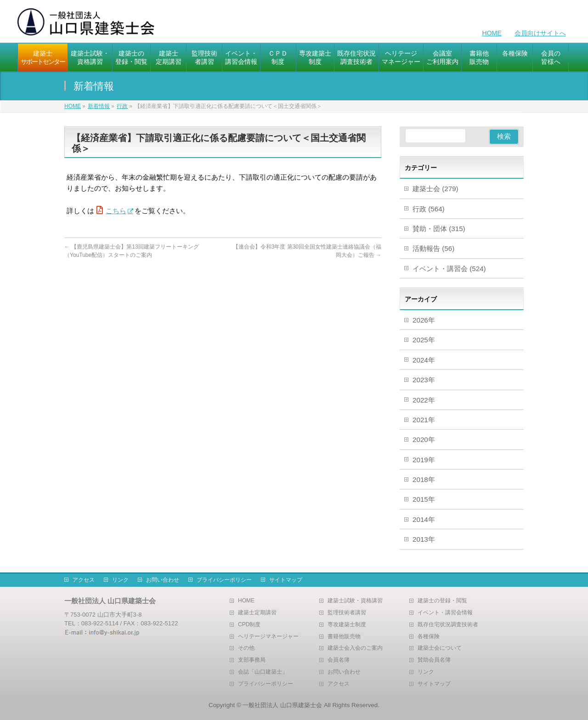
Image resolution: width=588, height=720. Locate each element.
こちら (116, 211)
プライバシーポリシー (224, 580)
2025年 (424, 340)
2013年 (424, 539)
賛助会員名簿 (434, 660)
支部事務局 (252, 660)
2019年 (424, 460)
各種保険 (429, 637)
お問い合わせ (163, 580)
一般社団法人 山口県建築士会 (282, 705)
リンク (120, 580)
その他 (246, 648)
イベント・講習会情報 (445, 613)
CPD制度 (249, 625)
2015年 (424, 499)
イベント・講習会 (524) (449, 269)
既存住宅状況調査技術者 (448, 625)
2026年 (424, 320)
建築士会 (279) (435, 189)
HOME (492, 33)
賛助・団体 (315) (439, 229)
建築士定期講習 (257, 613)
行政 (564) (429, 209)
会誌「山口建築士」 (263, 672)
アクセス (84, 580)
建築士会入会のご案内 (355, 648)
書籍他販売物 (344, 637)
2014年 (424, 519)
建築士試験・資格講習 (355, 601)
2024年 (424, 360)
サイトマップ (286, 580)
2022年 (424, 400)
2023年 (424, 380)
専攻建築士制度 (347, 625)
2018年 (424, 479)
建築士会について (440, 648)
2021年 (424, 420)
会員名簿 (339, 660)
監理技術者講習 (347, 613)
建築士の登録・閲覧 (442, 601)
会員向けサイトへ (540, 33)
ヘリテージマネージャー (268, 637)
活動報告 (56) (433, 248)
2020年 (424, 439)
